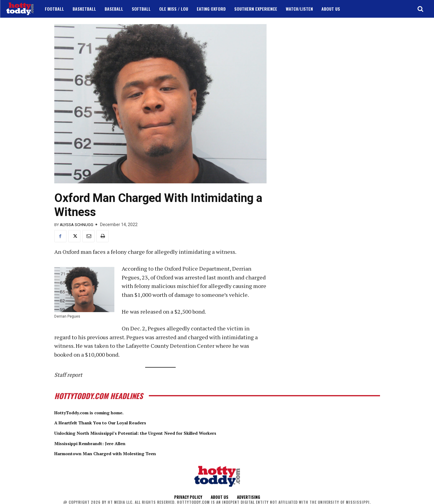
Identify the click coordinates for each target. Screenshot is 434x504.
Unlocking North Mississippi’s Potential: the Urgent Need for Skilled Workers (160, 433)
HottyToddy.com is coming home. (100, 412)
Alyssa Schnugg (77, 225)
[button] (420, 9)
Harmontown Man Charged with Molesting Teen (120, 453)
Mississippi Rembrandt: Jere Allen (100, 443)
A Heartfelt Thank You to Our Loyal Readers (115, 422)
